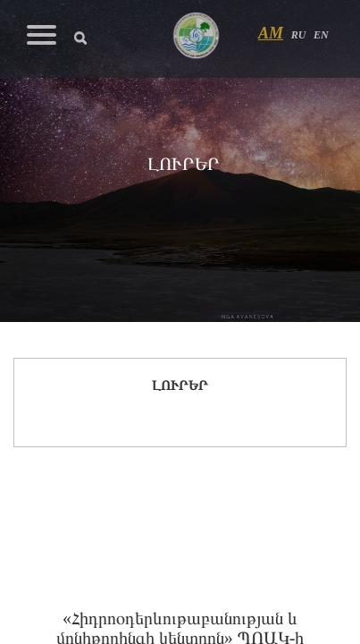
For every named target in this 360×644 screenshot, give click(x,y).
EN (321, 35)
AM (271, 33)
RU (299, 35)
